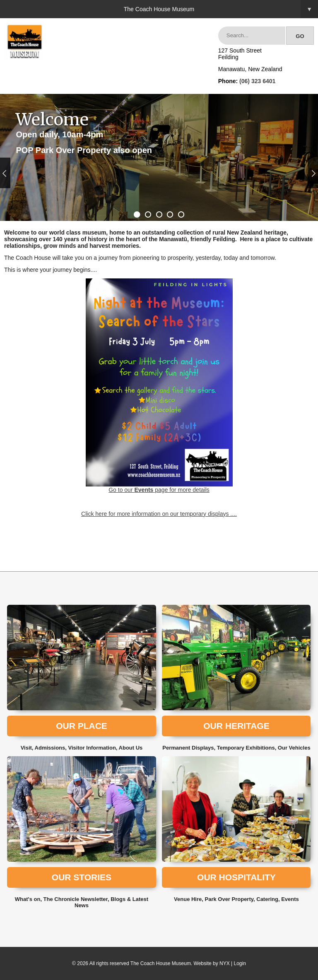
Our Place (82, 726)
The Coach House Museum (221, 9)
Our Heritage (236, 726)
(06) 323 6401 (257, 81)
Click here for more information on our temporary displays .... (159, 514)
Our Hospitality (236, 877)
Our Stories (82, 877)
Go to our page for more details (159, 386)
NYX (225, 963)
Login (240, 963)
